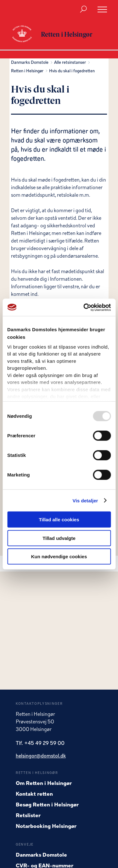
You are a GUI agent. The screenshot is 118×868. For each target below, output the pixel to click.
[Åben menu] (102, 9)
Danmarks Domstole (31, 63)
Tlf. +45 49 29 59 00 (40, 744)
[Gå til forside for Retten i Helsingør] (25, 34)
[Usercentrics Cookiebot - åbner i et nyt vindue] (84, 307)
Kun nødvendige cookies (59, 557)
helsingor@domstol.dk (41, 756)
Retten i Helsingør (28, 71)
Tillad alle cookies (59, 520)
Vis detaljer (85, 500)
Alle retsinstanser (71, 63)
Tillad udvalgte (59, 538)
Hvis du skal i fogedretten (72, 71)
